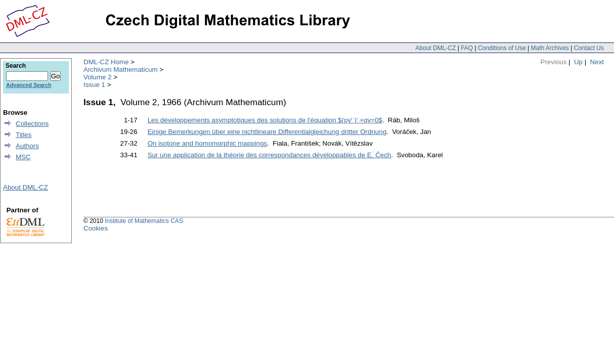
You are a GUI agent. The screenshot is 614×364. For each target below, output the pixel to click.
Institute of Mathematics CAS (144, 221)
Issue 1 (94, 85)
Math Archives (550, 48)
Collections (32, 124)
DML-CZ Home (106, 62)
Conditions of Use (502, 48)
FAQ (467, 48)
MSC (23, 157)
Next (597, 62)
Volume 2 (98, 77)
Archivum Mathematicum (121, 70)
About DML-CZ (435, 48)
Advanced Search (29, 85)
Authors (27, 146)
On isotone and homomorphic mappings (207, 143)
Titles (24, 135)
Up (578, 62)
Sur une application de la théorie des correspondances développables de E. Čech (270, 155)
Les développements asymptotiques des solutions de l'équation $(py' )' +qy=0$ (265, 120)
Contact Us (589, 48)
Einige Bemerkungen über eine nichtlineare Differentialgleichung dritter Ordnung (267, 132)
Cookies (96, 228)
